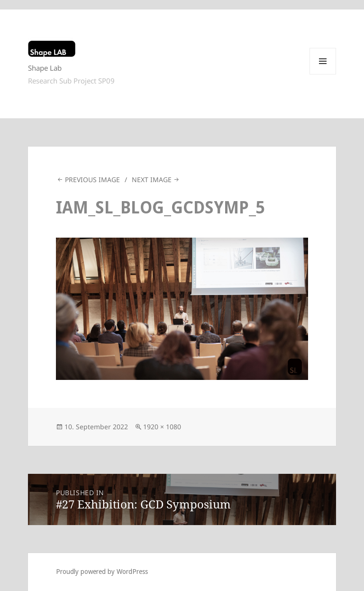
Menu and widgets (323, 74)
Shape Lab (45, 68)
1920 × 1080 (162, 427)
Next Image (152, 180)
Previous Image (92, 180)
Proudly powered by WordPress (102, 572)
